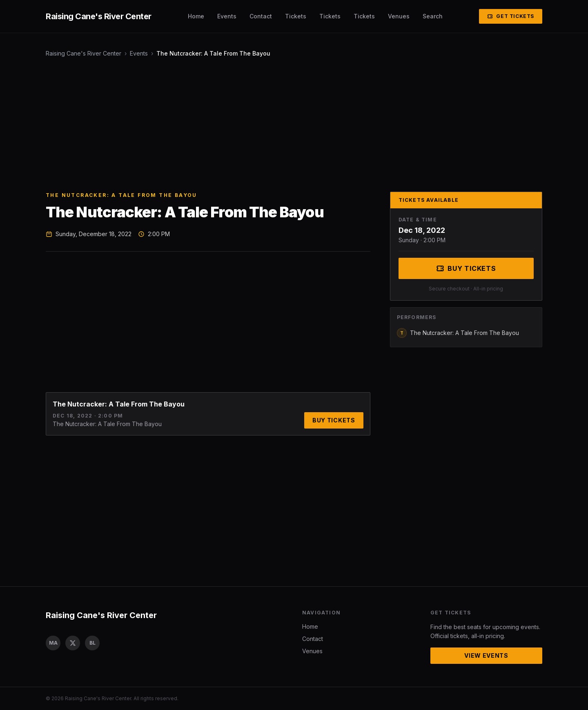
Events (227, 16)
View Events (486, 655)
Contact (261, 16)
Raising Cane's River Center (84, 53)
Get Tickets (511, 16)
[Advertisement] (291, 125)
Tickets (296, 16)
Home (196, 16)
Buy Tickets (334, 420)
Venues (399, 16)
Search (433, 16)
